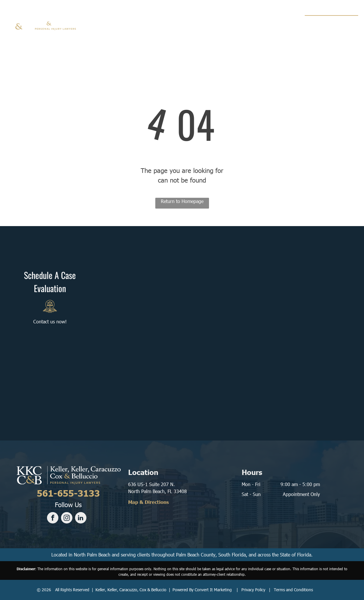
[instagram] (67, 519)
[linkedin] (81, 519)
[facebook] (53, 519)
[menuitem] (122, 23)
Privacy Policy (253, 590)
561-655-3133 (333, 22)
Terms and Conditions (293, 590)
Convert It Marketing (213, 590)
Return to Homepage (182, 201)
